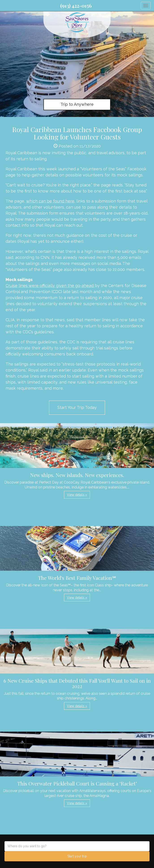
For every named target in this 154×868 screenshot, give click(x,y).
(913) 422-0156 (76, 6)
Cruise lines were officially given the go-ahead (50, 286)
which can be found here (50, 201)
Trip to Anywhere (77, 104)
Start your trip (77, 856)
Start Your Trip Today (77, 407)
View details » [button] (77, 495)
